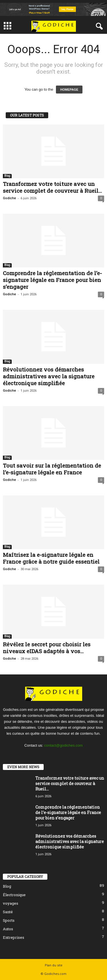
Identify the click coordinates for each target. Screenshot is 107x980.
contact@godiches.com (63, 745)
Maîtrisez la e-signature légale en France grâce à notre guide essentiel (51, 558)
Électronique (14, 895)
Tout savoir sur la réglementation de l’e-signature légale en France (52, 469)
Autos (8, 929)
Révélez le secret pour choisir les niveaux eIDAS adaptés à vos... (47, 648)
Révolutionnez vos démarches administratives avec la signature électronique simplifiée (49, 376)
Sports (9, 920)
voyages (11, 903)
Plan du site (54, 965)
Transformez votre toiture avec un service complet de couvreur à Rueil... (52, 187)
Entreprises (14, 937)
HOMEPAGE (69, 90)
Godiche (9, 198)
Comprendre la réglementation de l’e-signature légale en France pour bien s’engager (52, 280)
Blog (7, 176)
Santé (8, 912)
